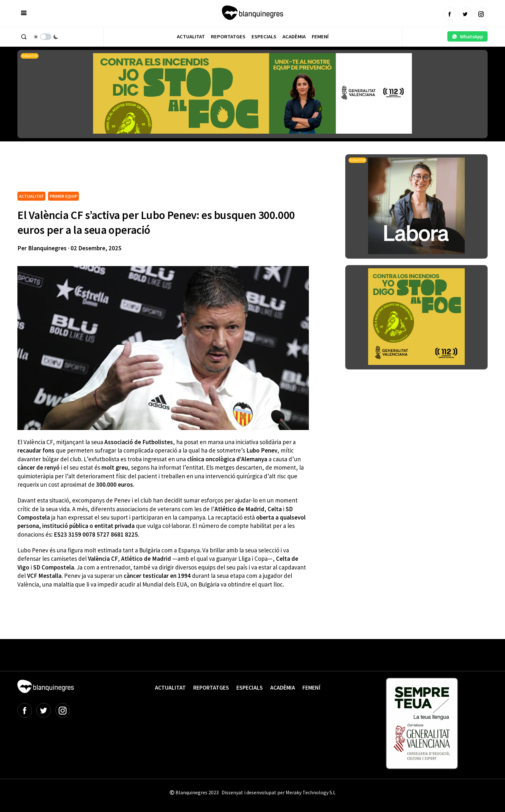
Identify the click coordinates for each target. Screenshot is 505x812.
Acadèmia (294, 37)
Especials (264, 37)
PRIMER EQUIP (63, 196)
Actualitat (191, 37)
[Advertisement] (135, 172)
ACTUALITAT (31, 196)
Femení (320, 37)
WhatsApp (467, 36)
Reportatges (228, 37)
